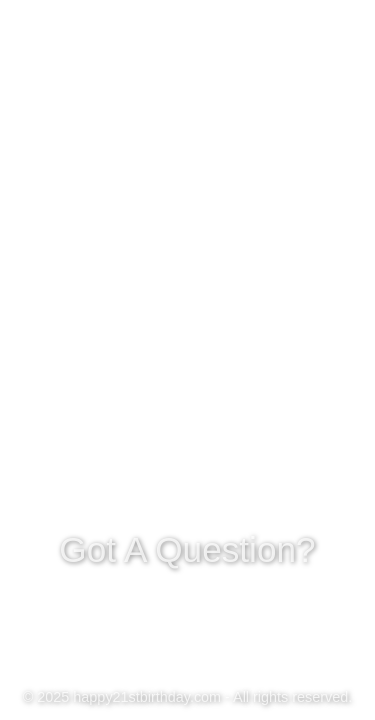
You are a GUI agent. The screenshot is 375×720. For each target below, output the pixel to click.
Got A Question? (188, 547)
